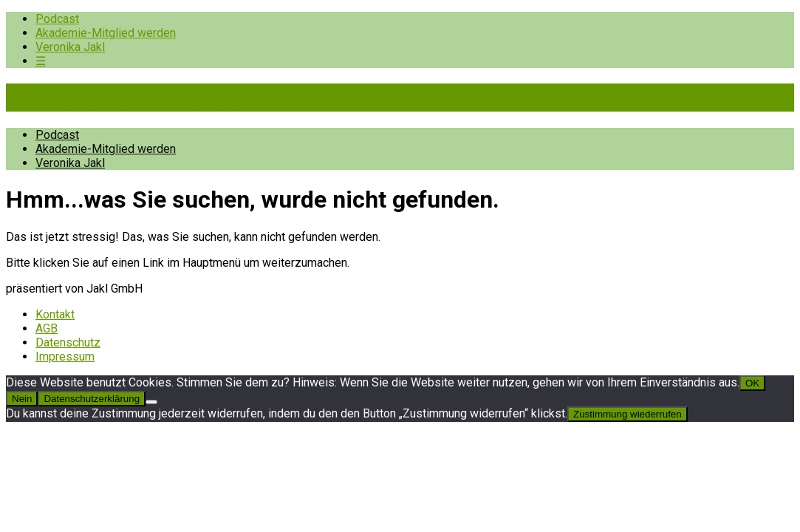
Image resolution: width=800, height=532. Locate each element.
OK (752, 383)
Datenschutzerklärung (92, 399)
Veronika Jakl (70, 47)
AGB (47, 328)
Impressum (65, 357)
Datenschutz (68, 342)
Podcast (57, 19)
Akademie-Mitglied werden (106, 33)
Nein (22, 399)
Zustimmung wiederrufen (628, 414)
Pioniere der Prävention (131, 98)
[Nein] (151, 402)
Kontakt (55, 314)
